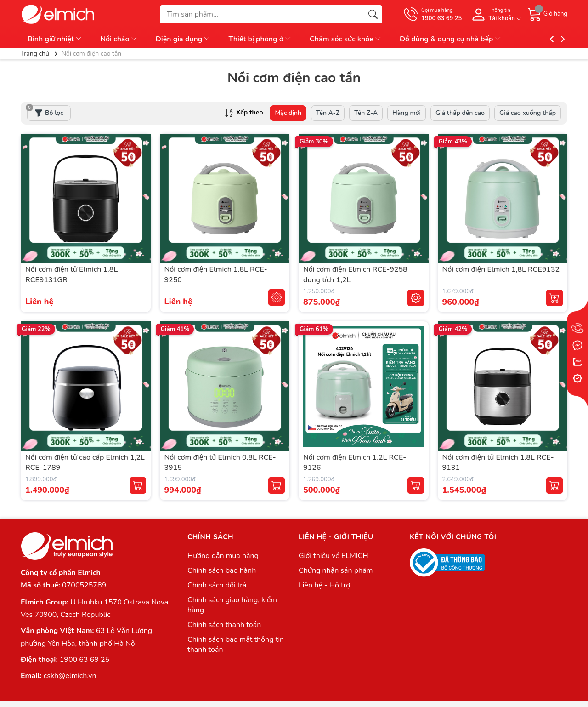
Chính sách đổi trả (217, 585)
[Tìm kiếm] (373, 14)
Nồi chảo (119, 39)
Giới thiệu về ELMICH (334, 556)
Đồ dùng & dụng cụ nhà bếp (451, 39)
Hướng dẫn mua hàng (223, 556)
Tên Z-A (366, 113)
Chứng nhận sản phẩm (336, 570)
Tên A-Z (328, 113)
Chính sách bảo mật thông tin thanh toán (236, 644)
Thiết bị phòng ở (260, 39)
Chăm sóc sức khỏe (346, 39)
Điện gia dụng (183, 39)
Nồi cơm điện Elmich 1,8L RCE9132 (501, 269)
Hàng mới (407, 113)
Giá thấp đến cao (460, 113)
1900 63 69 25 (85, 660)
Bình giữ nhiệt (55, 39)
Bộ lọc (45, 111)
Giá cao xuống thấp (528, 113)
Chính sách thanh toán (224, 625)
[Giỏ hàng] (548, 14)
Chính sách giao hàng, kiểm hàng (232, 605)
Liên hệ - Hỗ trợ (324, 585)
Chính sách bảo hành (222, 570)
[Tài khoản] (495, 14)
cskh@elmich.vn (70, 676)
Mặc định (288, 113)
